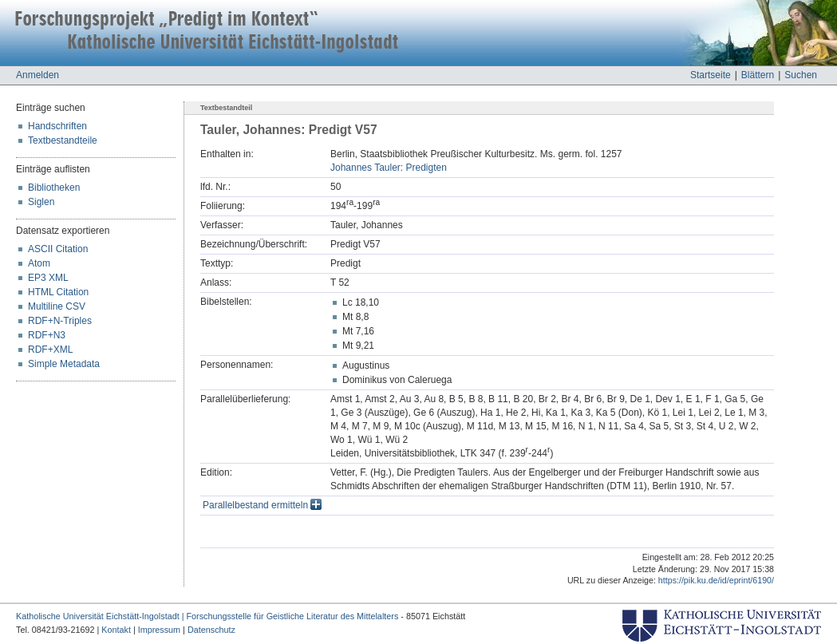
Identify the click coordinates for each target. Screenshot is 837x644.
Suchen (801, 75)
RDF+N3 (47, 335)
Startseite (711, 75)
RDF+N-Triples (60, 321)
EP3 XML (48, 278)
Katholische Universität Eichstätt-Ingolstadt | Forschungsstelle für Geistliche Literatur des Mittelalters (207, 616)
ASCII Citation (58, 249)
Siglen (41, 202)
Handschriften (57, 126)
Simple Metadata (64, 364)
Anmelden (38, 75)
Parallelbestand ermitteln (262, 505)
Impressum (159, 630)
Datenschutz (211, 630)
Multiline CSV (57, 306)
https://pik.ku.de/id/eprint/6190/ (716, 580)
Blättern (758, 75)
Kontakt (116, 630)
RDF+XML (50, 350)
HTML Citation (58, 292)
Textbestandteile (63, 140)
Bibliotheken (54, 188)
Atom (39, 263)
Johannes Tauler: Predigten (389, 168)
